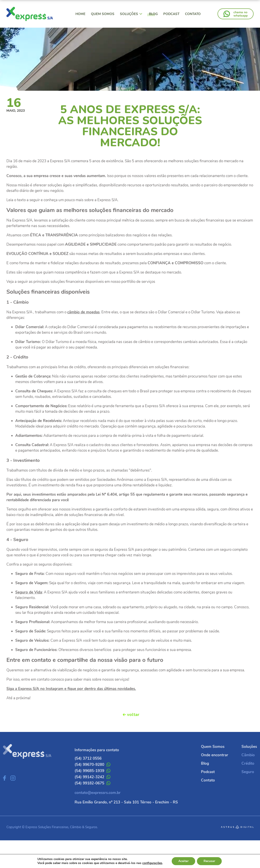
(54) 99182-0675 (92, 795)
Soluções (131, 14)
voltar (133, 715)
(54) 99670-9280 (92, 776)
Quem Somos (103, 14)
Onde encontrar (226, 755)
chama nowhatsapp (241, 14)
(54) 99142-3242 (92, 788)
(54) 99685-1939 (92, 782)
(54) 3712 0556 (88, 770)
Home (80, 14)
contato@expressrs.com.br (98, 804)
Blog (153, 14)
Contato (193, 14)
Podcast (171, 14)
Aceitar (183, 861)
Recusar (209, 861)
